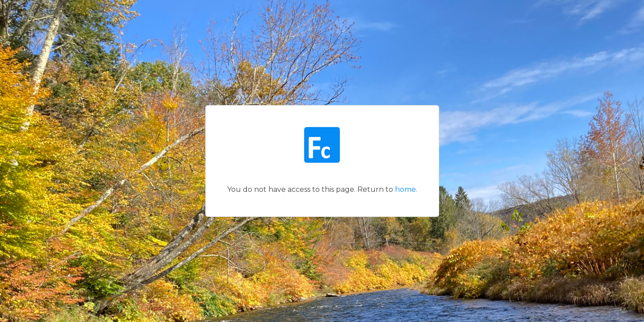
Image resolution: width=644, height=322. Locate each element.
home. (406, 189)
